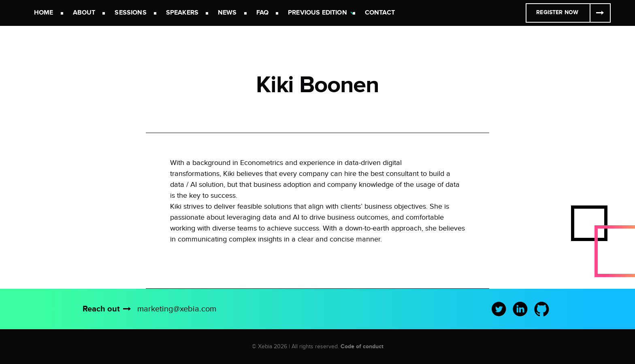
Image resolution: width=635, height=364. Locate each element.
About (84, 13)
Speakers (182, 13)
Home (44, 13)
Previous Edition (317, 13)
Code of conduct (362, 346)
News (227, 13)
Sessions (130, 13)
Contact (380, 13)
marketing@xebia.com (177, 309)
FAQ (262, 13)
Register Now (557, 12)
